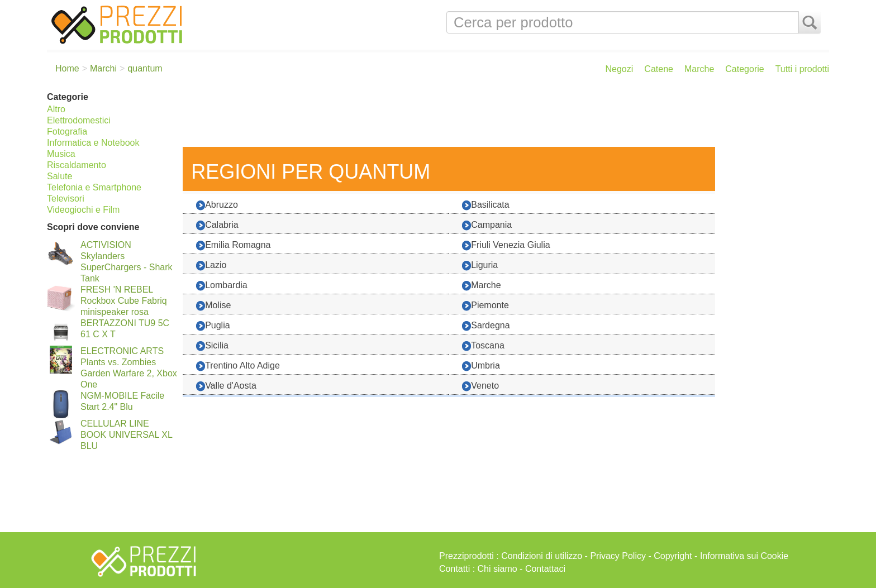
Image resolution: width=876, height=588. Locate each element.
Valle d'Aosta (226, 386)
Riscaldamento (77, 165)
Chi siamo (497, 569)
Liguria (480, 266)
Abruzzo (217, 205)
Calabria (217, 225)
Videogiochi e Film (83, 210)
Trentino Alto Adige (238, 366)
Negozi (620, 69)
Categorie (744, 69)
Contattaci (545, 569)
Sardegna (486, 326)
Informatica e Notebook (93, 143)
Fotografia (67, 132)
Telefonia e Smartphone (94, 187)
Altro (56, 109)
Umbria (481, 366)
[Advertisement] (503, 116)
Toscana (483, 346)
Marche (699, 69)
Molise (213, 306)
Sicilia (212, 346)
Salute (59, 176)
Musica (61, 154)
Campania (487, 225)
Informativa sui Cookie (744, 556)
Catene (659, 69)
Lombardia (222, 286)
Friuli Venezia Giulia (506, 245)
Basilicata (485, 205)
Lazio (211, 266)
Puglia (213, 326)
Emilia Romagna (233, 245)
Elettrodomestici (79, 120)
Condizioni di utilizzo (542, 556)
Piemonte (485, 306)
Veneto (480, 386)
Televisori (66, 199)
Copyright (673, 556)
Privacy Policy (618, 556)
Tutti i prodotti (802, 69)
